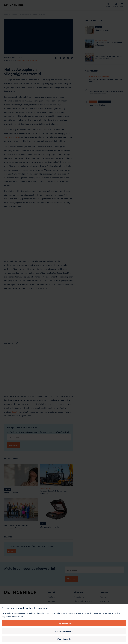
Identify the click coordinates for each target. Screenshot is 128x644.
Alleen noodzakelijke (64, 631)
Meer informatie (64, 639)
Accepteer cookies (64, 623)
